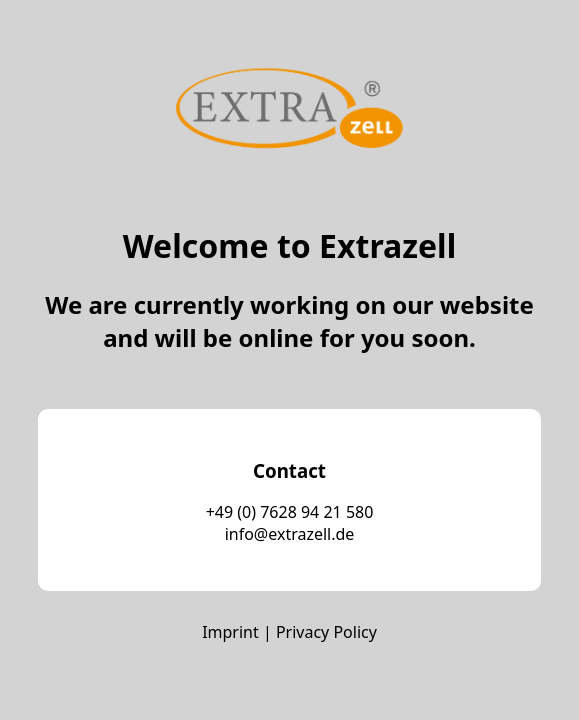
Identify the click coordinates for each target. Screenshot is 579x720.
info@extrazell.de (290, 534)
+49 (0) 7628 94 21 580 (290, 512)
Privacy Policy (326, 632)
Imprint (230, 632)
